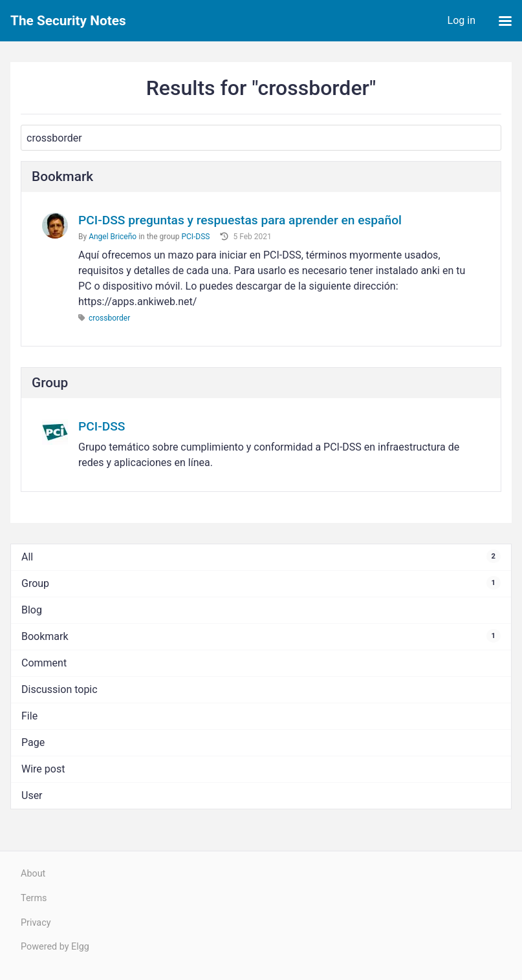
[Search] (261, 138)
